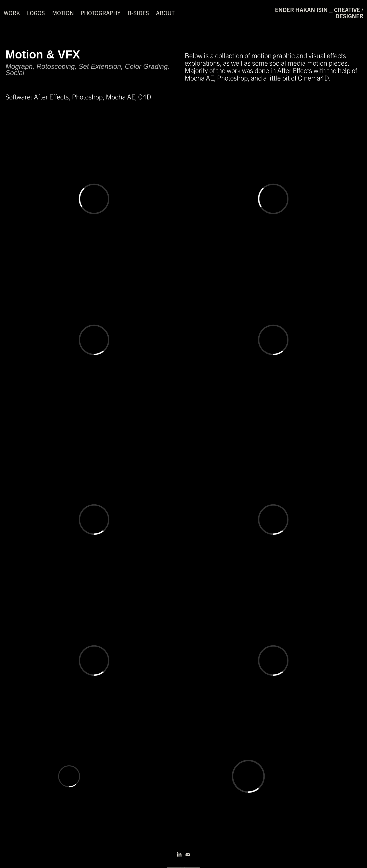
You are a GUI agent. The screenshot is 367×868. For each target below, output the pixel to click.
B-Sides (138, 13)
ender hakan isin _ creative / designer (320, 13)
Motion (63, 13)
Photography (100, 13)
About (165, 13)
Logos (36, 13)
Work (12, 13)
